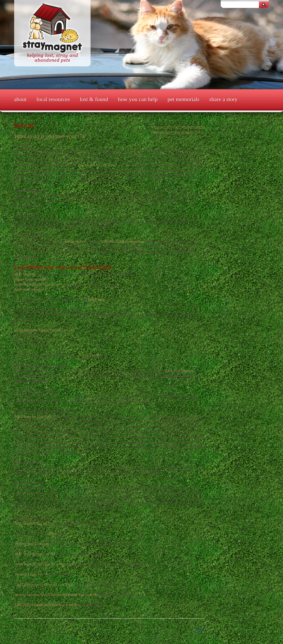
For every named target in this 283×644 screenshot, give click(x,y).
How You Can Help (138, 99)
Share (199, 629)
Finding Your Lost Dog (32, 544)
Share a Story (224, 99)
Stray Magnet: (25, 274)
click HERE (93, 356)
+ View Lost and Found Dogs (178, 128)
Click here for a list (179, 371)
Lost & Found (94, 99)
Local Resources (53, 99)
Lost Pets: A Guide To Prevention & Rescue (48, 605)
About (20, 99)
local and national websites (122, 242)
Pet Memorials (184, 99)
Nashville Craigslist (28, 290)
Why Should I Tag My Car (35, 524)
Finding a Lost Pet (29, 574)
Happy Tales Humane (30, 279)
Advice (52, 534)
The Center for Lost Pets (96, 165)
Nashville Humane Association (37, 285)
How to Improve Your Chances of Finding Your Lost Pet (57, 595)
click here (97, 300)
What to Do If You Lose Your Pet (39, 564)
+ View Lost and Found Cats (177, 133)
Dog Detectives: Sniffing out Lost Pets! (44, 585)
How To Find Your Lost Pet (35, 554)
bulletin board (75, 242)
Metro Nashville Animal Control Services (44, 330)
